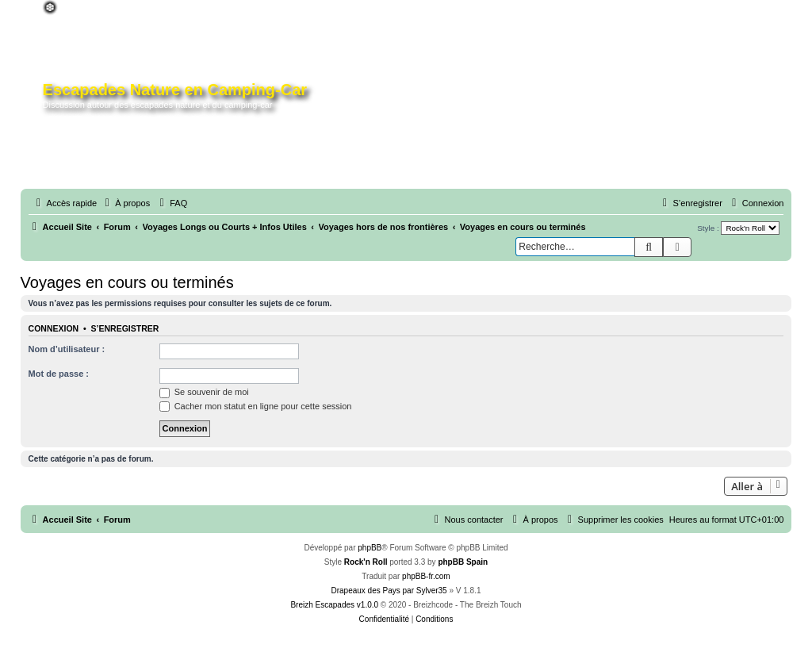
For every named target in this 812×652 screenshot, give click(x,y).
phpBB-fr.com (426, 576)
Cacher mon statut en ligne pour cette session (256, 406)
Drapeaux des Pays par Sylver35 (389, 591)
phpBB (370, 548)
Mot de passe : (59, 374)
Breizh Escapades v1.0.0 (334, 605)
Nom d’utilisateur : (67, 349)
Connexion (54, 328)
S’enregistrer (125, 328)
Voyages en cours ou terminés (127, 282)
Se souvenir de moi (204, 392)
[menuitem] (125, 203)
